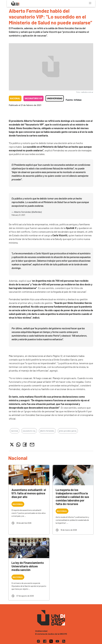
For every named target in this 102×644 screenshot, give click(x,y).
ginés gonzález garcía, (68, 431)
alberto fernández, (47, 431)
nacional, (15, 431)
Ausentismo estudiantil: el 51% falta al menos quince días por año (29, 493)
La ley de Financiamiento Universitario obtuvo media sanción (28, 566)
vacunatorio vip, (29, 431)
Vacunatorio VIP (33, 98)
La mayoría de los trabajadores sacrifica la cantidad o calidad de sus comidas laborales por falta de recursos (72, 497)
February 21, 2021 (18, 215)
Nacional (15, 98)
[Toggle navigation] (90, 3)
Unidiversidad (55, 98)
